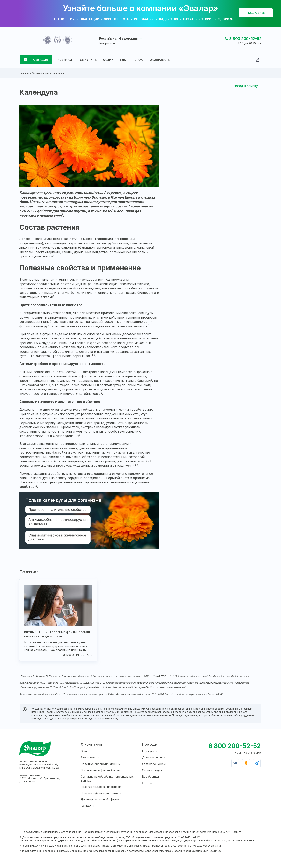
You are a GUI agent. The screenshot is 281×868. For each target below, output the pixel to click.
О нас (85, 751)
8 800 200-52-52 (245, 39)
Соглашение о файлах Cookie (101, 770)
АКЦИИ (108, 60)
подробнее (256, 13)
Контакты (87, 806)
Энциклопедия (152, 770)
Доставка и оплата (155, 757)
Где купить (150, 751)
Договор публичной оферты (100, 799)
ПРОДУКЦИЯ (39, 60)
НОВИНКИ (65, 60)
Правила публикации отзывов (101, 793)
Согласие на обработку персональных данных (107, 779)
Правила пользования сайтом (101, 787)
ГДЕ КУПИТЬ (87, 60)
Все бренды (150, 777)
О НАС (139, 60)
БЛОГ (124, 60)
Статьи (147, 783)
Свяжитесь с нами (155, 764)
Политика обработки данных (100, 764)
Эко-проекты (90, 757)
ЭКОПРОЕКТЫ (160, 60)
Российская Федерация (118, 38)
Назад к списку (246, 86)
